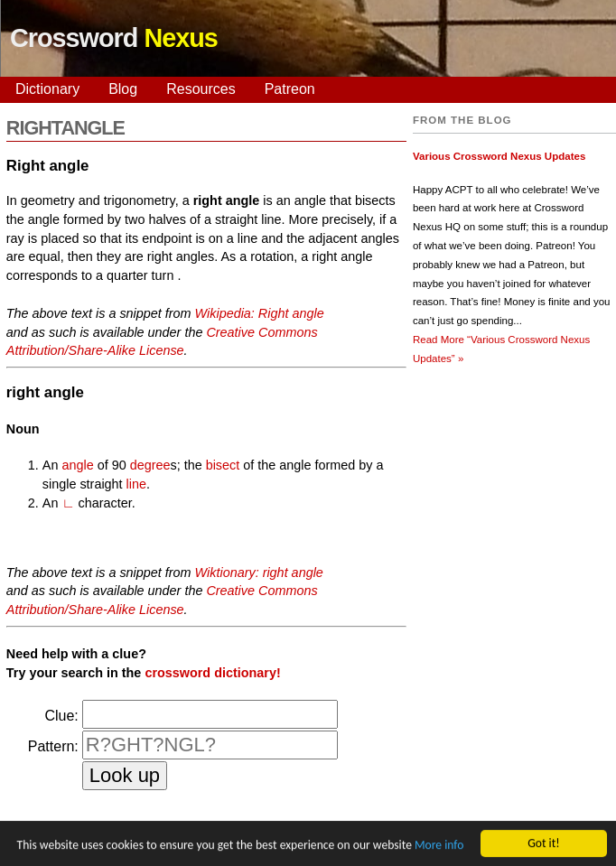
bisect (223, 465)
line (136, 484)
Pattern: (53, 746)
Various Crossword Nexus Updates (499, 156)
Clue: (61, 716)
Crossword (114, 38)
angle (77, 465)
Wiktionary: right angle (259, 573)
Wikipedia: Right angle (260, 313)
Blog (123, 89)
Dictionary (47, 89)
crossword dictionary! (212, 673)
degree (150, 465)
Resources (201, 89)
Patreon (290, 89)
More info (439, 847)
